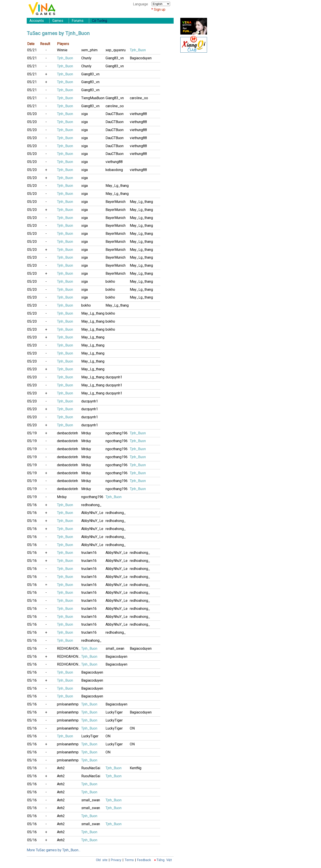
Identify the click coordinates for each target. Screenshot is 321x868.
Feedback (144, 860)
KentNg (136, 768)
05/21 (32, 50)
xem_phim (89, 50)
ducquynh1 (114, 377)
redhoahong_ (91, 505)
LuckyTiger (114, 712)
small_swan (115, 648)
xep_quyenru (116, 50)
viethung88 (138, 114)
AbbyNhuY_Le (92, 513)
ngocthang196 (117, 433)
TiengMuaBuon (93, 98)
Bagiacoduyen (141, 58)
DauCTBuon (115, 114)
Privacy (116, 860)
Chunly (86, 58)
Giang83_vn (115, 58)
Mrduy (86, 433)
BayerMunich (116, 202)
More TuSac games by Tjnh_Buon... (54, 850)
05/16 (32, 505)
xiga (84, 114)
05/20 (32, 114)
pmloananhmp (68, 704)
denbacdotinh (67, 433)
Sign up (160, 9)
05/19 (32, 433)
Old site (102, 860)
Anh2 (61, 768)
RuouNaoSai (91, 768)
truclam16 (89, 553)
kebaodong (114, 170)
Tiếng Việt (164, 860)
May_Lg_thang (117, 186)
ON (132, 728)
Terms (129, 860)
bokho (110, 281)
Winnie (62, 50)
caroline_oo (139, 98)
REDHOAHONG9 (69, 648)
